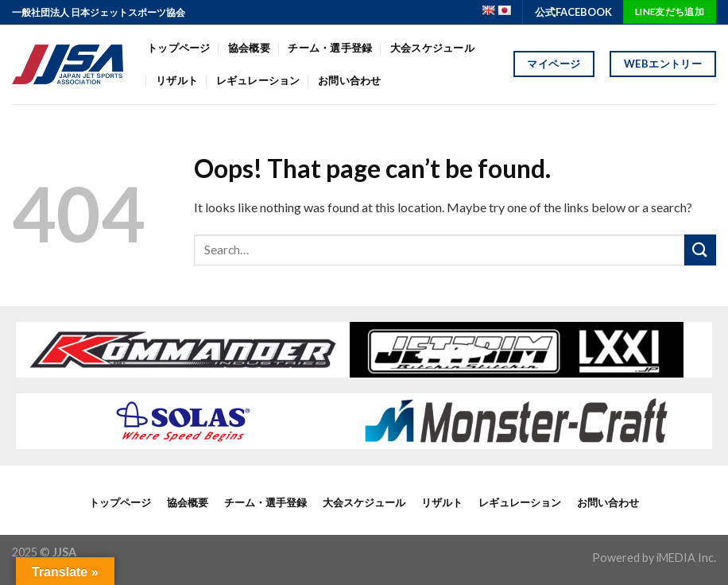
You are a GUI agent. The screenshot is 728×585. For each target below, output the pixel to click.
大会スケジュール (432, 48)
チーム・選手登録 (330, 48)
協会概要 (249, 48)
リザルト (177, 80)
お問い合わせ (350, 80)
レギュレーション (258, 80)
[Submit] (700, 250)
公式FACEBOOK (573, 12)
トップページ (179, 48)
